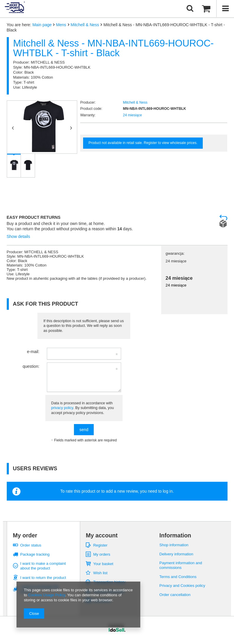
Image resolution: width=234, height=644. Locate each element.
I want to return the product (43, 578)
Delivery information (176, 554)
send (84, 430)
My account (102, 535)
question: (31, 366)
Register (100, 545)
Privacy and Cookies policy (182, 586)
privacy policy (62, 408)
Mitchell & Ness (85, 25)
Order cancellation (175, 595)
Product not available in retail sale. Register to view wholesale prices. (143, 143)
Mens (61, 25)
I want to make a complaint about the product (43, 566)
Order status (31, 545)
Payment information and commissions (181, 565)
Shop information (174, 545)
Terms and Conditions (178, 577)
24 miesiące (132, 115)
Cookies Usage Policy (46, 595)
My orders (102, 554)
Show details (18, 236)
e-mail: (33, 352)
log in (168, 491)
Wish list (100, 573)
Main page (42, 25)
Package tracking (35, 554)
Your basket (103, 564)
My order (25, 535)
